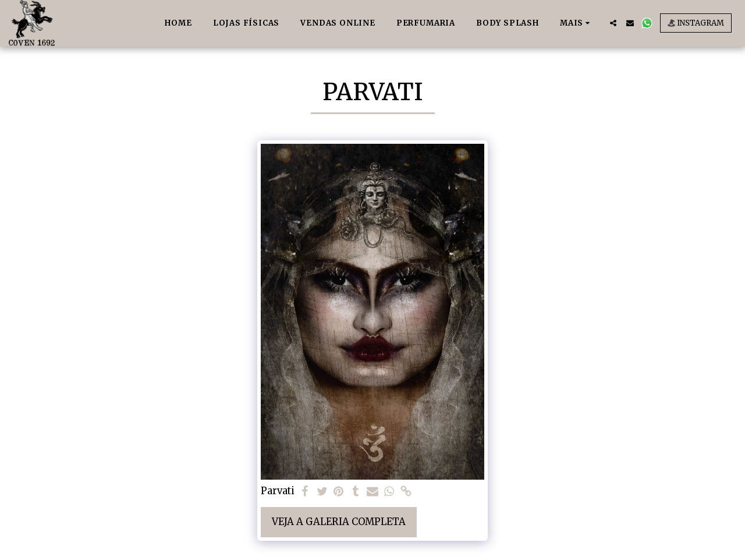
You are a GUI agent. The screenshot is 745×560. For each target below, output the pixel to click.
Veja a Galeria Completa (339, 522)
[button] (613, 23)
